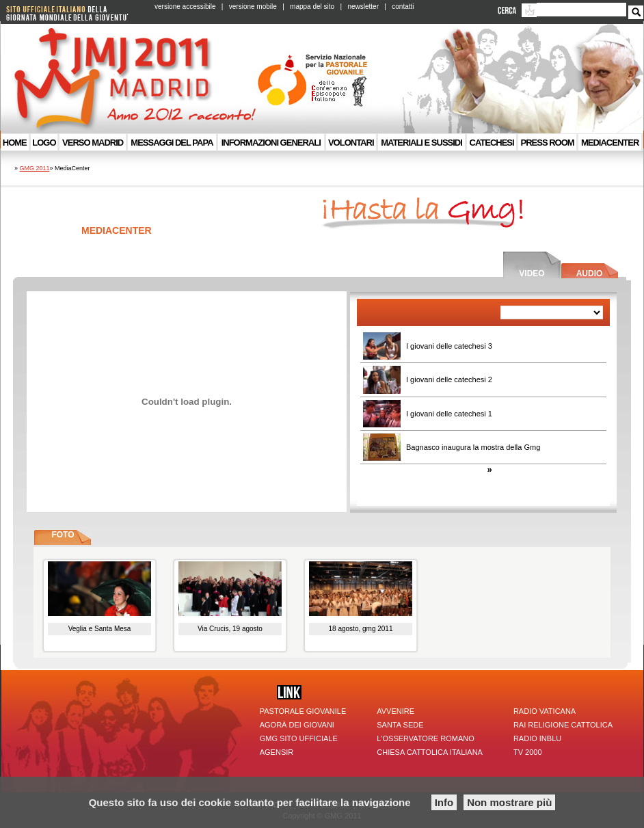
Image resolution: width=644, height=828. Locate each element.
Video (532, 273)
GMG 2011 (35, 168)
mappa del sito (312, 6)
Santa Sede (400, 725)
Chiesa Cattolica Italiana (430, 752)
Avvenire (395, 711)
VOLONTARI (351, 143)
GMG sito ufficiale (299, 738)
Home (15, 143)
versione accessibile (185, 6)
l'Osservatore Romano (425, 738)
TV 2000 (528, 752)
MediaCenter (610, 143)
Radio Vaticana (545, 711)
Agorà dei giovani (297, 725)
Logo (44, 143)
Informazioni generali (271, 143)
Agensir (277, 752)
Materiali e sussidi (421, 143)
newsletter (363, 6)
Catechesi (492, 143)
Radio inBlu (537, 738)
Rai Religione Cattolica (563, 725)
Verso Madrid (93, 143)
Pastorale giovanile (303, 711)
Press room (548, 143)
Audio (590, 273)
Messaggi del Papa (172, 143)
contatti (403, 6)
